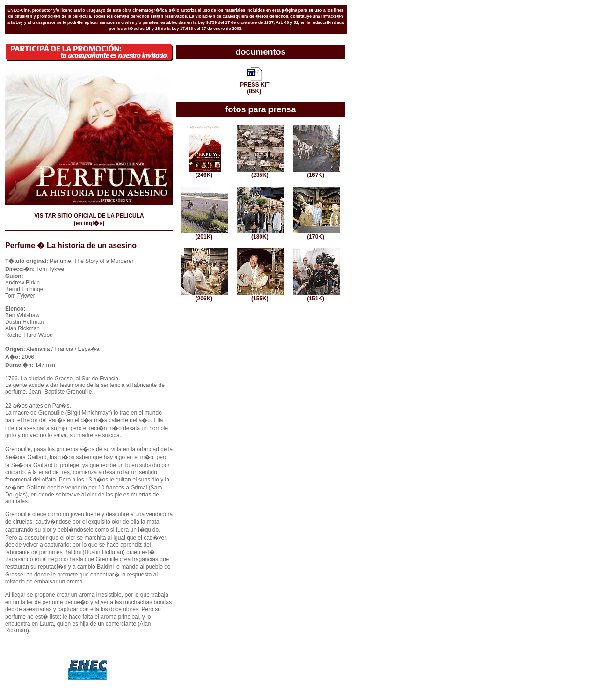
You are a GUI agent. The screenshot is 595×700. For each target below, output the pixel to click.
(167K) (316, 172)
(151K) (316, 296)
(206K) (205, 296)
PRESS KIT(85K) (255, 85)
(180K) (261, 234)
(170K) (316, 234)
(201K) (205, 234)
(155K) (261, 296)
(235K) (261, 172)
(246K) (205, 172)
